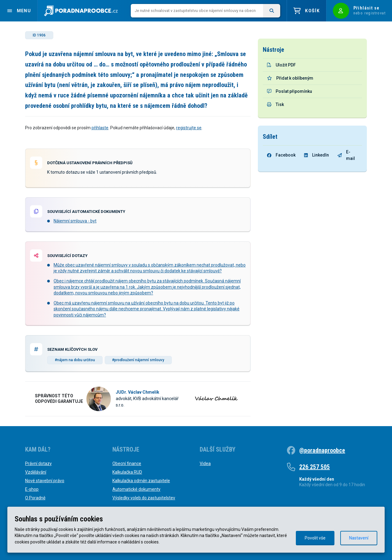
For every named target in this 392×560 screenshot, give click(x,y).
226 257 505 (315, 467)
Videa (205, 464)
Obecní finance (127, 464)
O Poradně (35, 498)
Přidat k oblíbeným (290, 78)
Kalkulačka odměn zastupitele (141, 481)
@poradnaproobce (322, 450)
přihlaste (100, 128)
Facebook (281, 155)
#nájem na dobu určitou (75, 360)
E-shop (32, 489)
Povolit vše (315, 538)
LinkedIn (317, 155)
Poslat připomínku (290, 91)
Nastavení (359, 538)
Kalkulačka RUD (127, 472)
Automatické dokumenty (136, 489)
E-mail (346, 155)
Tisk (275, 104)
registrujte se (189, 128)
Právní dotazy (38, 464)
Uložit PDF (281, 65)
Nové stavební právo (45, 481)
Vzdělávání (36, 472)
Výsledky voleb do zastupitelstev (144, 498)
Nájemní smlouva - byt (75, 221)
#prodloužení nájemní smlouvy (138, 360)
